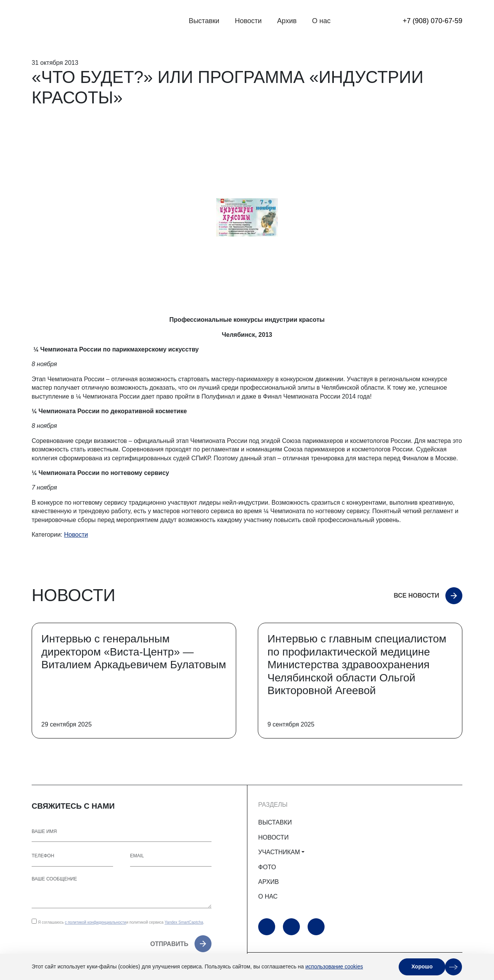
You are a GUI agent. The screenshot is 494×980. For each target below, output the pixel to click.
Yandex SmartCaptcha (184, 922)
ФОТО (267, 867)
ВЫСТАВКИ (275, 822)
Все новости (416, 596)
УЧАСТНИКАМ (279, 852)
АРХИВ (268, 882)
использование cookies (334, 966)
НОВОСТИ (273, 837)
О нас (321, 21)
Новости (248, 21)
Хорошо (422, 966)
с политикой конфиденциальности (96, 922)
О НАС (268, 896)
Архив (287, 21)
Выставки (204, 21)
